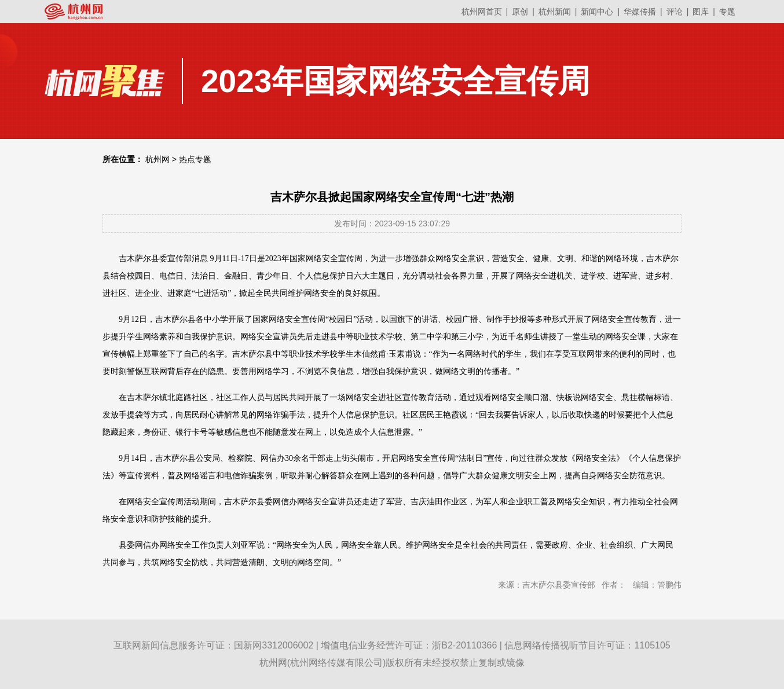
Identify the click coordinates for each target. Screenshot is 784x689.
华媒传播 (640, 12)
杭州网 (157, 159)
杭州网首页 (482, 12)
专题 (727, 12)
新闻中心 (597, 12)
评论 (675, 12)
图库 (701, 12)
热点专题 (195, 159)
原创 (520, 12)
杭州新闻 (555, 12)
